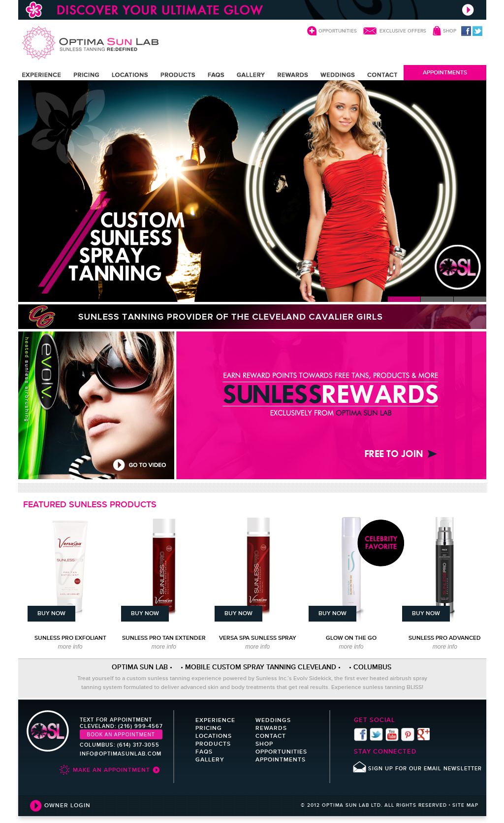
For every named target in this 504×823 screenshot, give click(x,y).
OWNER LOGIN (67, 805)
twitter (477, 31)
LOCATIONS (130, 75)
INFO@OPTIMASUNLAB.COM (121, 754)
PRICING (87, 75)
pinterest (408, 735)
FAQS (216, 75)
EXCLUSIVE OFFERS (403, 31)
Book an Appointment (121, 735)
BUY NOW (51, 613)
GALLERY (251, 75)
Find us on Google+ (424, 735)
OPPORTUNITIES (338, 31)
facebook (466, 31)
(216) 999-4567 (141, 726)
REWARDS (293, 75)
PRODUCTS (178, 75)
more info (70, 647)
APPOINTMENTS (445, 72)
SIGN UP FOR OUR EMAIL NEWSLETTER (425, 768)
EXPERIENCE (42, 75)
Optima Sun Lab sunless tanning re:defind (90, 43)
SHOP (450, 31)
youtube (392, 735)
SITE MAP (465, 805)
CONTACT (382, 75)
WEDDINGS (338, 75)
